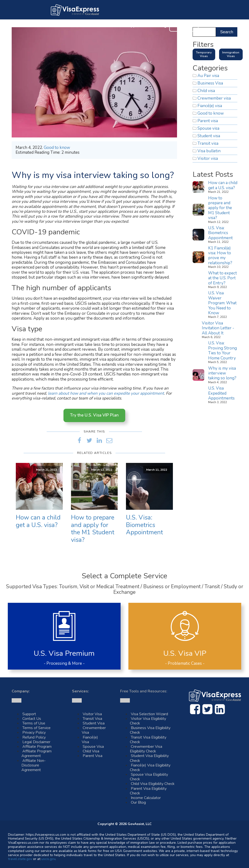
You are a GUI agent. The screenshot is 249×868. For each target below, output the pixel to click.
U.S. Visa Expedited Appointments (221, 393)
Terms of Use (34, 723)
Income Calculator (146, 798)
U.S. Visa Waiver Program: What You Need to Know (222, 303)
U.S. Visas (89, 26)
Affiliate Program (37, 747)
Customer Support (124, 26)
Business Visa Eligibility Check (150, 730)
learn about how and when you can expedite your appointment (106, 393)
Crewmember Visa (94, 730)
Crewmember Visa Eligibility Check (146, 749)
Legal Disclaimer (36, 742)
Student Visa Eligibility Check (149, 758)
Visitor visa (208, 158)
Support (29, 714)
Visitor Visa (92, 714)
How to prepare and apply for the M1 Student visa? (93, 529)
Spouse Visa (93, 747)
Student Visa (94, 723)
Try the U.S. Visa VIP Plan (94, 415)
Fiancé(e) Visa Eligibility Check (150, 768)
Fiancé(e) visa (210, 106)
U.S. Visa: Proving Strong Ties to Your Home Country (222, 350)
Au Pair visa (208, 76)
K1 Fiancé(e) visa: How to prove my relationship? (220, 255)
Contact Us (184, 26)
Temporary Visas (204, 54)
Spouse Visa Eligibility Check (149, 777)
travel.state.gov (20, 859)
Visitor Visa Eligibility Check (148, 721)
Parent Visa (93, 756)
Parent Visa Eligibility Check (148, 791)
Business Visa (210, 83)
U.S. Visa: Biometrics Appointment (144, 525)
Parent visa (208, 121)
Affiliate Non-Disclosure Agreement (34, 765)
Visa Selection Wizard (149, 714)
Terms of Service (36, 728)
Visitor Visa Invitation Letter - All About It (218, 328)
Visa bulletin (209, 151)
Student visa (209, 136)
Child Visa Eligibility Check (153, 784)
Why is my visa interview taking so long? (222, 373)
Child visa (206, 91)
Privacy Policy (34, 732)
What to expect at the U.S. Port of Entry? (222, 278)
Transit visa (208, 143)
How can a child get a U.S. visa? (38, 521)
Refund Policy (34, 737)
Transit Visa (92, 719)
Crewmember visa (214, 98)
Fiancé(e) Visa (90, 740)
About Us (62, 26)
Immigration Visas (231, 54)
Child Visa (91, 751)
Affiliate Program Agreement (36, 753)
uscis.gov (48, 859)
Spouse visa (208, 128)
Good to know (57, 148)
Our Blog (158, 26)
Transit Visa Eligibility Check (148, 740)
